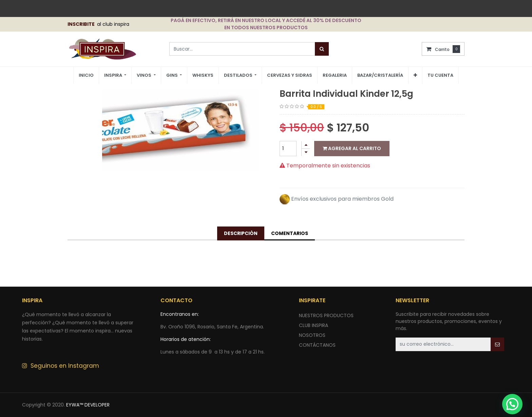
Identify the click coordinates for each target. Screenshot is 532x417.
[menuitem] (86, 76)
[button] (415, 75)
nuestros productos (326, 315)
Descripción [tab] (241, 233)
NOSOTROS (312, 335)
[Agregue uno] (306, 145)
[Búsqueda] (322, 49)
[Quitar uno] (306, 152)
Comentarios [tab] (290, 233)
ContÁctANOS (317, 345)
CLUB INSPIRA (313, 325)
